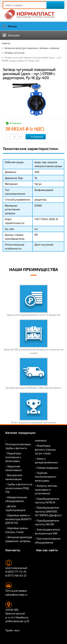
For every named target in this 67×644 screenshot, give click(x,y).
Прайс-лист (13, 630)
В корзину (35, 137)
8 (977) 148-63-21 (16, 575)
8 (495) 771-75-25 (16, 572)
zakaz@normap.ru (16, 595)
